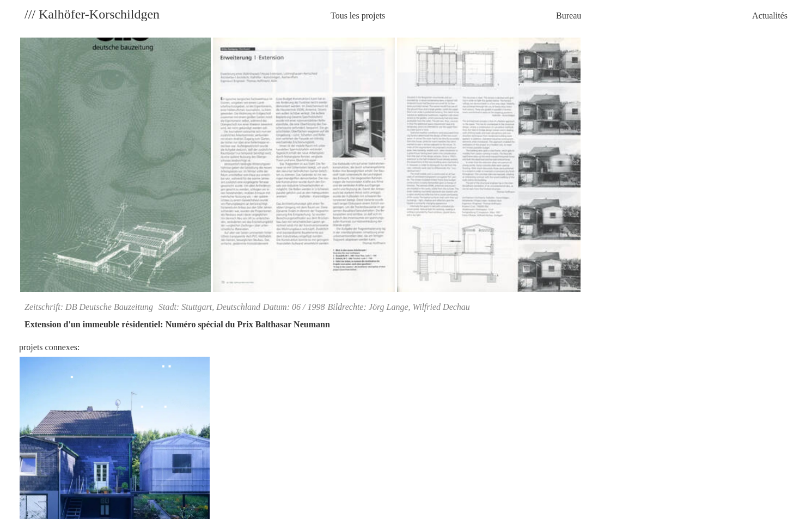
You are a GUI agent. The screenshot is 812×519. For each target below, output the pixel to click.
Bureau (569, 16)
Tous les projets (358, 16)
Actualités (770, 16)
